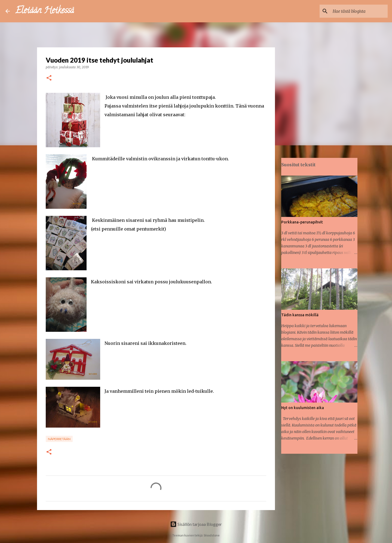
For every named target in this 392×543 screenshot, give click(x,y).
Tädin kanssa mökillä (300, 315)
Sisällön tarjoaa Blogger (196, 524)
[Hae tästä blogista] (359, 11)
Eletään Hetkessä (45, 11)
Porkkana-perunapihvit (302, 222)
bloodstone (212, 535)
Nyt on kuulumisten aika (303, 408)
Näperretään (59, 439)
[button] (49, 78)
